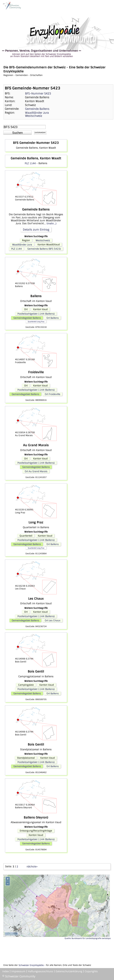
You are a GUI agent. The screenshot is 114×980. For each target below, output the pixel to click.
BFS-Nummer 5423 (38, 93)
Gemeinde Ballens (37, 109)
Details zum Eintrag (36, 230)
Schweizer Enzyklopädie (31, 965)
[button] (18, 133)
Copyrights (91, 971)
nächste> (32, 866)
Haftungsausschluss (40, 971)
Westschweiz (34, 116)
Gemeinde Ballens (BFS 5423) (44, 249)
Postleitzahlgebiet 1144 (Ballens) (36, 314)
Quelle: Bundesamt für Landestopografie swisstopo (88, 938)
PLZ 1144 (30, 163)
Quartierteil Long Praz (36, 322)
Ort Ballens (53, 318)
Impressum (18, 971)
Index (6, 971)
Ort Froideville (52, 394)
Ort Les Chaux (53, 620)
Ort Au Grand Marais (36, 471)
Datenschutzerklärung (69, 971)
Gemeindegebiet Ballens (27, 318)
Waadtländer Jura (37, 113)
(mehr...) (51, 223)
